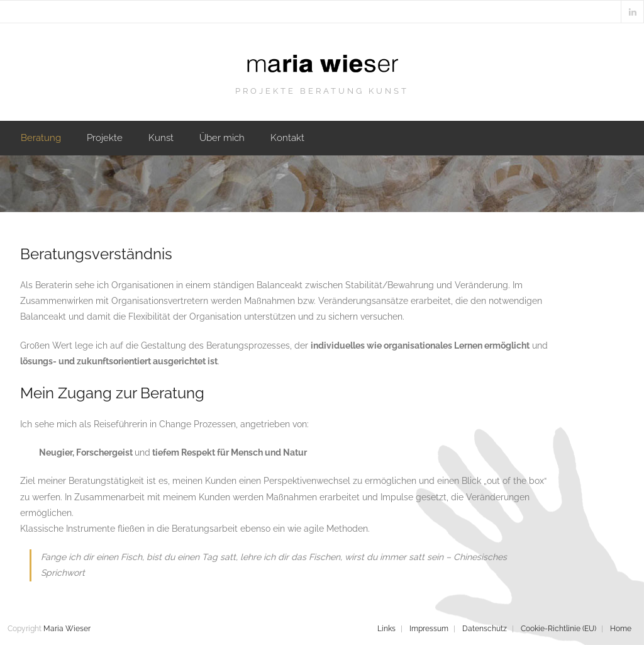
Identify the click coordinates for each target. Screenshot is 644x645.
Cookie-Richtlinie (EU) (558, 629)
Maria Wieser (67, 629)
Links (386, 629)
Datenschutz (485, 629)
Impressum (429, 629)
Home (621, 629)
